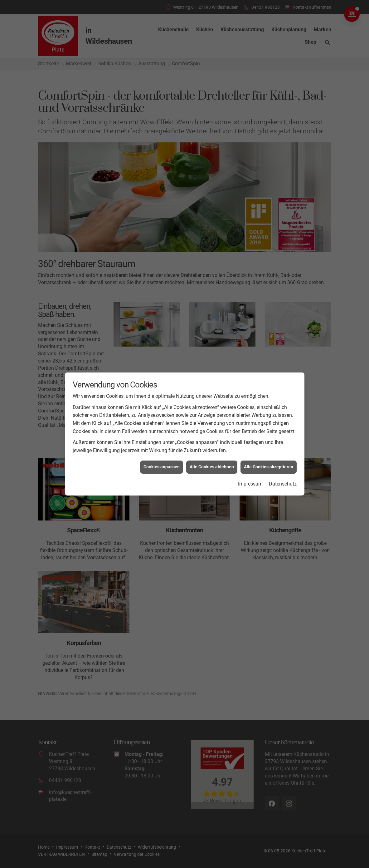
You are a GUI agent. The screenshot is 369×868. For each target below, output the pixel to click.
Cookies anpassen (162, 467)
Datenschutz (283, 484)
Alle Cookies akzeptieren (269, 467)
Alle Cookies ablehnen (212, 467)
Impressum (250, 484)
